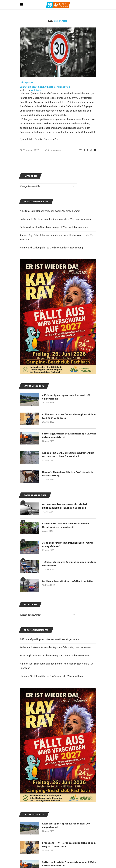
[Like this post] (80, 150)
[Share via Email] (95, 150)
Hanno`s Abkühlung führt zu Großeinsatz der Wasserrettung (51, 676)
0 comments (53, 150)
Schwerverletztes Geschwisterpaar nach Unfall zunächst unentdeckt (65, 525)
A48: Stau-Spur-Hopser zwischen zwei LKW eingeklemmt (50, 639)
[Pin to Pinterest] (91, 150)
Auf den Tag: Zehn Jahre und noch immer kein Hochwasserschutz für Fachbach (68, 454)
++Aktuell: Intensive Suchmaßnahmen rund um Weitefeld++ (69, 564)
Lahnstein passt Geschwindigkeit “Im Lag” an (45, 87)
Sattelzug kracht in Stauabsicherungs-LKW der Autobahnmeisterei (55, 656)
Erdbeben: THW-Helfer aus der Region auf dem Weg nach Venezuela (56, 648)
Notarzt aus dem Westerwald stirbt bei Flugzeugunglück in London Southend (64, 506)
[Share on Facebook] (84, 150)
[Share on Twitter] (88, 150)
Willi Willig (36, 90)
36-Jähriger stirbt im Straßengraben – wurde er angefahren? (68, 544)
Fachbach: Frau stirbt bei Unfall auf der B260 (67, 581)
